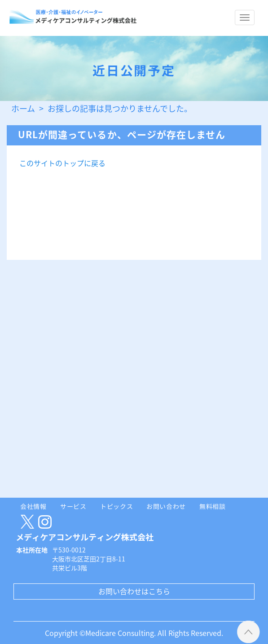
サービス (73, 506)
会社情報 (33, 506)
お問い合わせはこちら (134, 591)
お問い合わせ (166, 506)
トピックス (117, 506)
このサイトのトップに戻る (62, 163)
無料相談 (213, 506)
